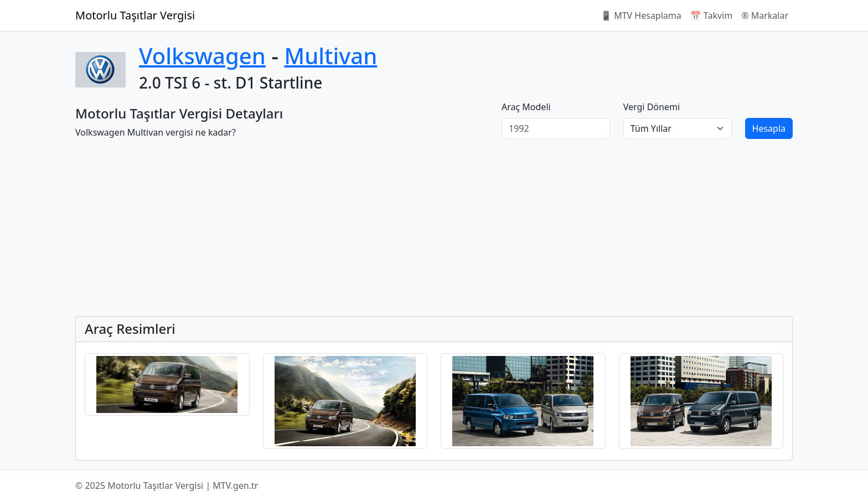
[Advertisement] (407, 230)
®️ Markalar (765, 16)
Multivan (330, 56)
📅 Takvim (711, 16)
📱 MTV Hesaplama (641, 16)
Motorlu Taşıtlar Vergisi (135, 15)
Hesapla (769, 128)
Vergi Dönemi (652, 107)
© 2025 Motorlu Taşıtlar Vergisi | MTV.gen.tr (167, 485)
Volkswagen (202, 56)
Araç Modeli (526, 107)
